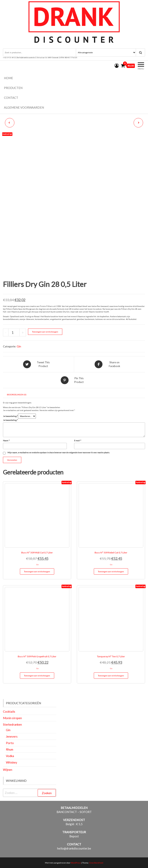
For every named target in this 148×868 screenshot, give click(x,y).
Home (8, 78)
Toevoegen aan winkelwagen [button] (37, 571)
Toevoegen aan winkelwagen (45, 332)
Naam (6, 440)
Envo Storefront (96, 863)
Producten (13, 88)
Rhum (10, 749)
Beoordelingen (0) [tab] (17, 395)
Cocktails (9, 711)
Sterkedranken (12, 724)
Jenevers (12, 736)
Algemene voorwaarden (24, 107)
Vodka (10, 756)
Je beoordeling (10, 416)
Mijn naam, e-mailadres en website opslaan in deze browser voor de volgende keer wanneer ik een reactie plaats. (59, 452)
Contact (11, 98)
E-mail (78, 440)
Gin (19, 346)
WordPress (76, 863)
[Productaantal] (14, 332)
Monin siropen (12, 718)
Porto (10, 743)
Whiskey (12, 762)
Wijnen (8, 770)
